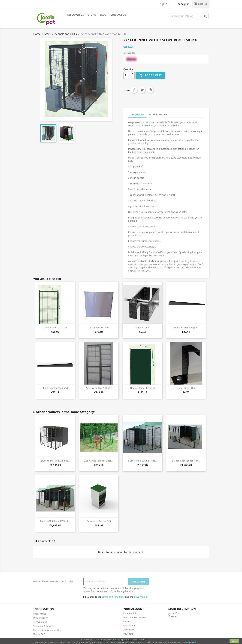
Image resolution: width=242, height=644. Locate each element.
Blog (103, 15)
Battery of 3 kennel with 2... (55, 521)
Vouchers (128, 634)
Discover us (76, 15)
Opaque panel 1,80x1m (142, 388)
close (234, 641)
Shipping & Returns (44, 626)
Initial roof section (99, 328)
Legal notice (40, 614)
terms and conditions (113, 597)
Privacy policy (40, 618)
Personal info (130, 613)
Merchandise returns (135, 617)
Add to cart (150, 75)
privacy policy (141, 597)
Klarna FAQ (39, 634)
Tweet (142, 90)
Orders (127, 621)
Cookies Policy (190, 642)
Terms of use (40, 622)
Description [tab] (137, 114)
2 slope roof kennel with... (186, 461)
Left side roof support (186, 328)
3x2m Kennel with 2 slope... (142, 461)
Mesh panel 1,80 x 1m (55, 328)
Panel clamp (142, 328)
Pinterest (150, 90)
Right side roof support (55, 388)
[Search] (189, 16)
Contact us (118, 15)
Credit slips (129, 625)
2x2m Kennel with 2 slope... (55, 461)
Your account (133, 609)
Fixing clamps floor (186, 388)
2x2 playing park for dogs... (99, 461)
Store (92, 15)
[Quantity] (127, 75)
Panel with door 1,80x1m (99, 388)
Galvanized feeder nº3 (99, 521)
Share (134, 90)
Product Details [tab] (158, 114)
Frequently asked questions (48, 630)
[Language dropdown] (165, 4)
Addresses (129, 630)
